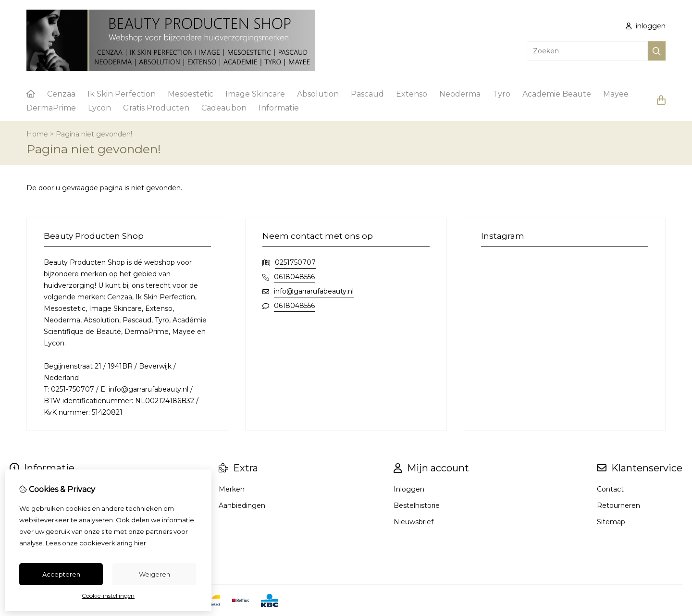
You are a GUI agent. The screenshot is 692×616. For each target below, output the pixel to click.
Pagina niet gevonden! (94, 134)
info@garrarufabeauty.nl (314, 291)
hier (140, 543)
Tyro (501, 94)
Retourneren (618, 505)
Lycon (99, 108)
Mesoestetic (191, 94)
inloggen (646, 26)
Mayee (616, 94)
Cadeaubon (224, 108)
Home (37, 134)
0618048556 (294, 277)
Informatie (279, 108)
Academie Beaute (557, 94)
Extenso (412, 94)
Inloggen (409, 489)
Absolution (318, 94)
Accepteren (61, 574)
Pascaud (367, 94)
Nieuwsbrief (414, 522)
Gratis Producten (156, 108)
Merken (232, 489)
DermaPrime (51, 108)
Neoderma (460, 94)
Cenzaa (61, 94)
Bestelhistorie (417, 505)
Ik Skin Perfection (122, 94)
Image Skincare (255, 94)
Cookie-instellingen (108, 596)
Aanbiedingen (242, 505)
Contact (610, 489)
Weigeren (154, 574)
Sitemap (611, 522)
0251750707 (295, 262)
